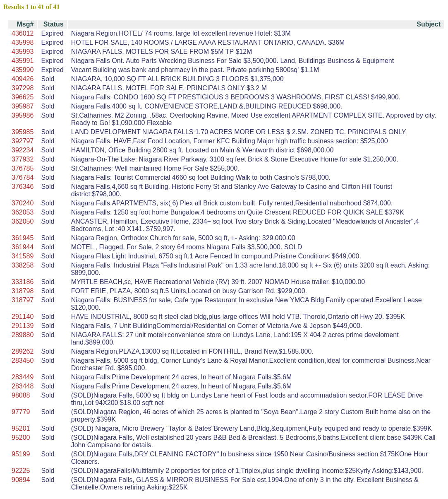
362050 (23, 221)
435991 (23, 61)
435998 (23, 42)
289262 (23, 351)
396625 (23, 97)
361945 (23, 238)
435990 (23, 70)
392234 (23, 150)
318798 (23, 291)
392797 (23, 141)
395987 (23, 106)
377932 (23, 159)
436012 (23, 33)
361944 (23, 247)
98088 (21, 395)
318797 (23, 300)
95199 (21, 454)
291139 (23, 326)
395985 (23, 132)
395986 (23, 115)
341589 (23, 256)
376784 (23, 177)
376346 (23, 187)
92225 (21, 471)
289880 (23, 335)
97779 (21, 412)
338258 (23, 265)
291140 (23, 317)
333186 (23, 282)
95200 (21, 438)
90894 (21, 480)
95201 (21, 428)
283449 (23, 377)
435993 (23, 52)
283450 (23, 360)
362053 (23, 212)
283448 (23, 386)
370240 (23, 203)
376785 (23, 168)
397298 (23, 88)
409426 (23, 79)
